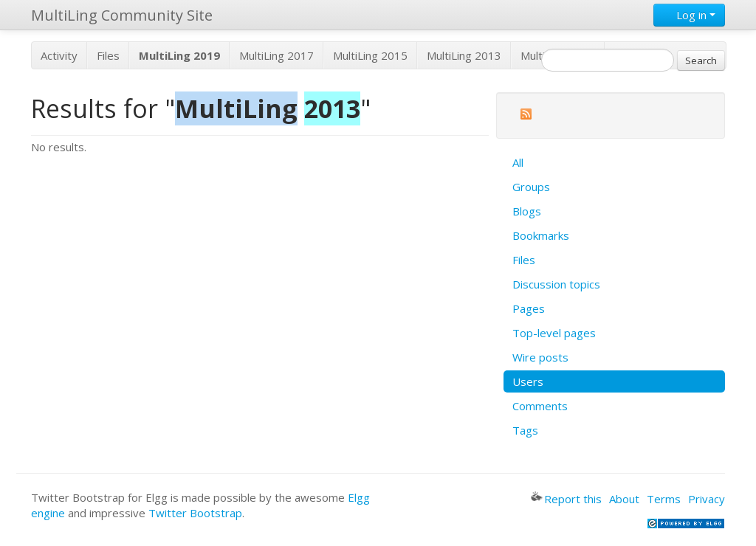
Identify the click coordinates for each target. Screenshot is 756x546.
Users (528, 381)
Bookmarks (541, 235)
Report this (566, 499)
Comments (540, 406)
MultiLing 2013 (464, 55)
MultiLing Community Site (122, 15)
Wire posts (540, 357)
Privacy (707, 499)
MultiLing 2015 (370, 55)
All (518, 162)
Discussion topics (556, 284)
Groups (531, 187)
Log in (689, 15)
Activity (59, 55)
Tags (525, 430)
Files (108, 55)
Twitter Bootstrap (195, 513)
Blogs (527, 211)
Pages (529, 308)
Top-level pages (554, 333)
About (624, 499)
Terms (664, 499)
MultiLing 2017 (276, 55)
